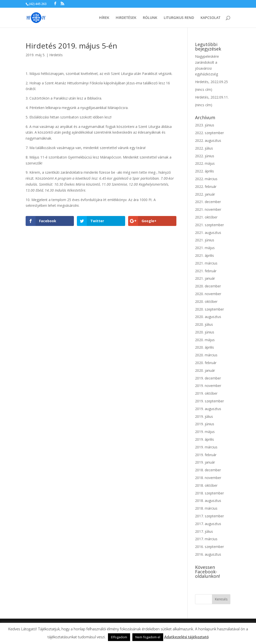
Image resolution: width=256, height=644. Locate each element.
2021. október (206, 217)
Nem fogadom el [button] (148, 637)
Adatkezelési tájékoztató (186, 637)
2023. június (205, 125)
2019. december (208, 378)
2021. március (206, 263)
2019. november (208, 386)
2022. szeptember (209, 133)
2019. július (204, 416)
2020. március (206, 355)
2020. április (205, 347)
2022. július (204, 148)
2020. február (206, 363)
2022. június (205, 156)
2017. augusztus (208, 524)
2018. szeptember (209, 493)
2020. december (208, 286)
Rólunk (150, 18)
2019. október (206, 393)
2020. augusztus (208, 317)
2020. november (208, 294)
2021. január (205, 278)
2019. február (206, 455)
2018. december (208, 470)
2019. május (205, 432)
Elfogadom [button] (119, 637)
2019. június (205, 424)
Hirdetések (126, 18)
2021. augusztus (208, 233)
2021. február (206, 271)
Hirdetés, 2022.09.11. (212, 97)
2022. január (205, 194)
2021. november (208, 209)
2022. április (205, 171)
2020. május (205, 340)
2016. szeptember (209, 547)
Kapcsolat (210, 18)
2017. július (204, 531)
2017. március (206, 539)
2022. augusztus (208, 140)
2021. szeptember (209, 225)
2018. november (208, 478)
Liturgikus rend (179, 18)
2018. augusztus (208, 501)
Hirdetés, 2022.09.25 (211, 82)
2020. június (205, 332)
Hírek (104, 18)
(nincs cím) (204, 89)
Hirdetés (56, 55)
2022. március (206, 179)
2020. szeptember (209, 309)
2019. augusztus (208, 409)
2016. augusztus (208, 554)
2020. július (204, 324)
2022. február (206, 187)
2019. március (206, 447)
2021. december (208, 202)
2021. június (205, 240)
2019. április (205, 439)
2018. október (206, 485)
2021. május (205, 248)
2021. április (205, 255)
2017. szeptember (209, 516)
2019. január (205, 462)
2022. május (205, 163)
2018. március (206, 508)
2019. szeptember (209, 401)
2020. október (206, 301)
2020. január (205, 370)
